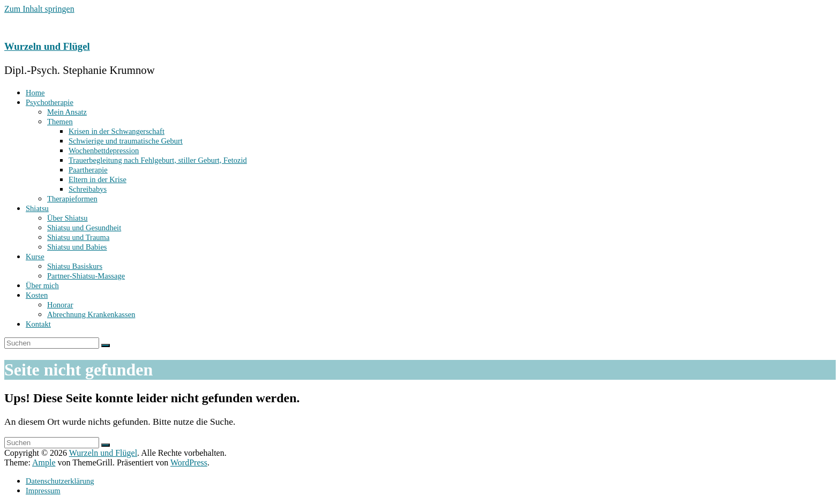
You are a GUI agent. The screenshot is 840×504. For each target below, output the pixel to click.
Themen (60, 122)
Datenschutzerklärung (60, 481)
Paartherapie (88, 170)
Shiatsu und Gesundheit (84, 228)
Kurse (35, 257)
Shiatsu (37, 208)
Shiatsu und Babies (77, 247)
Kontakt (38, 324)
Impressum (43, 491)
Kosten (37, 295)
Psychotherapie (50, 102)
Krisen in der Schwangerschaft (117, 131)
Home (35, 93)
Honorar (60, 305)
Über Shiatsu (67, 218)
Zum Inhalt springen (39, 9)
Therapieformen (72, 199)
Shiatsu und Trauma (78, 237)
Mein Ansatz (67, 112)
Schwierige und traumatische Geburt (126, 141)
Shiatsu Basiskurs (75, 266)
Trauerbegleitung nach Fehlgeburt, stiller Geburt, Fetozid (158, 160)
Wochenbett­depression (104, 151)
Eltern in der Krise (97, 179)
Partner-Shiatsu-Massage (86, 276)
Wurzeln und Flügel (47, 46)
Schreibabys (88, 189)
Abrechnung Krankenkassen (91, 314)
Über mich (42, 285)
